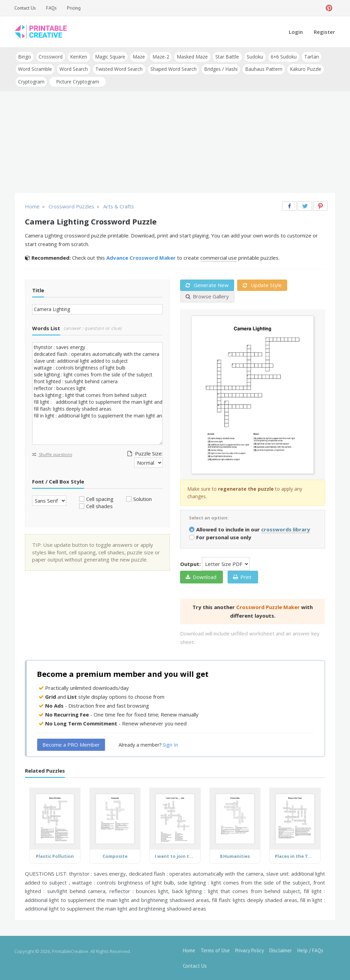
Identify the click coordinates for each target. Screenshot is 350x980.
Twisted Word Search (119, 69)
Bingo (25, 57)
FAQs (51, 8)
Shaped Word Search (173, 69)
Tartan (311, 57)
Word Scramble (35, 69)
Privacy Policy (250, 950)
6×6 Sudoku (283, 57)
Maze (138, 57)
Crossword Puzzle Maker (268, 607)
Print (242, 577)
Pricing (74, 8)
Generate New (207, 285)
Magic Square (110, 57)
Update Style (262, 285)
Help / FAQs (310, 950)
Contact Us (25, 8)
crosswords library (286, 529)
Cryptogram (31, 81)
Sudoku (254, 57)
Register (324, 32)
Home (189, 950)
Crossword (51, 57)
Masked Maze (192, 57)
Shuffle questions (52, 454)
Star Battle (227, 57)
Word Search (74, 69)
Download (201, 577)
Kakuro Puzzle (305, 69)
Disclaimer (281, 950)
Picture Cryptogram (78, 81)
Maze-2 (160, 57)
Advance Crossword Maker (141, 257)
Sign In (170, 744)
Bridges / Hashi (220, 69)
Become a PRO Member (71, 744)
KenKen (79, 57)
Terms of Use (215, 950)
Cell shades (99, 506)
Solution (143, 499)
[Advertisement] (175, 142)
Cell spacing (100, 499)
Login (296, 32)
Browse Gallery (207, 296)
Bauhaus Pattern (263, 69)
